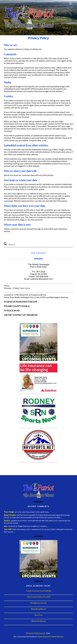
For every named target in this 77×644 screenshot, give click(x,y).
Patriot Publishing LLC (37, 633)
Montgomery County (39, 603)
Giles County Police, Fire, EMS (39, 597)
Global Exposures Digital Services (50, 637)
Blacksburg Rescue (39, 609)
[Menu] (71, 3)
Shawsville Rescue (39, 621)
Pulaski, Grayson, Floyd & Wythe (39, 591)
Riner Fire (39, 615)
